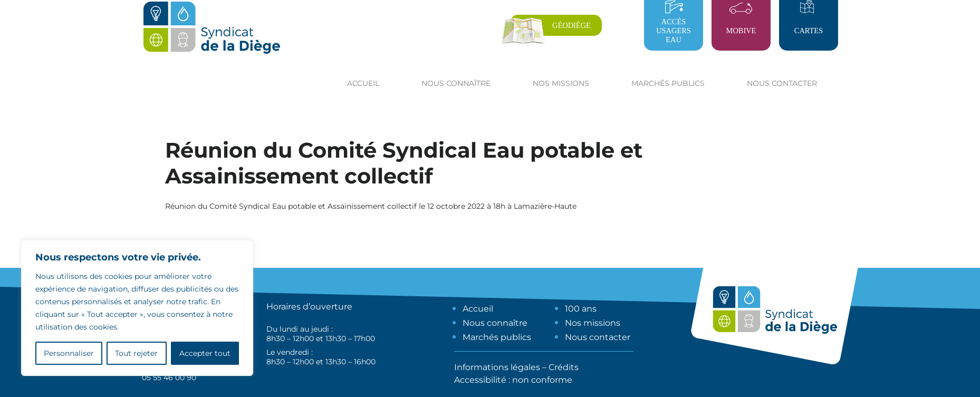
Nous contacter (782, 83)
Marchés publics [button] (668, 83)
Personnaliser (69, 353)
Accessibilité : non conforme (513, 380)
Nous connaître (495, 323)
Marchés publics (497, 337)
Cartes (809, 31)
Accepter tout (205, 353)
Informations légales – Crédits (516, 367)
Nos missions (593, 323)
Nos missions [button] (561, 83)
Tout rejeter (136, 353)
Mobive (741, 31)
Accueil (363, 83)
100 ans (581, 309)
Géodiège (571, 25)
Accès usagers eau (674, 31)
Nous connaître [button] (456, 83)
